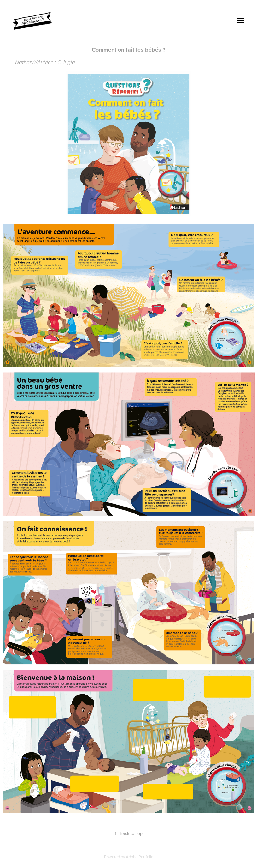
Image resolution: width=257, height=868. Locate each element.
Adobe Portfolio (140, 857)
